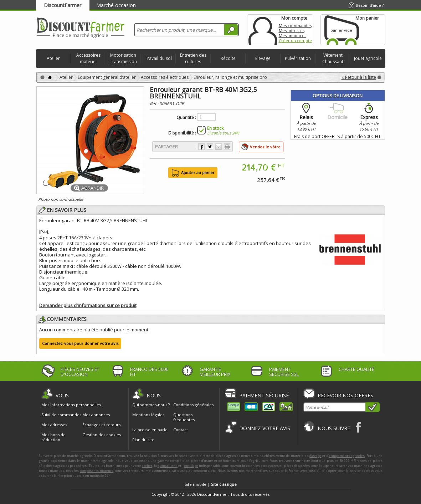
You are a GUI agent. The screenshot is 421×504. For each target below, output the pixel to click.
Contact (181, 430)
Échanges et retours (101, 425)
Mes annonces (292, 35)
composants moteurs (97, 471)
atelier (147, 466)
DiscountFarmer (63, 5)
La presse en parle (150, 430)
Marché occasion (116, 5)
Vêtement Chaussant (333, 58)
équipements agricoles (347, 456)
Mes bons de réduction (53, 437)
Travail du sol (158, 58)
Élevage (263, 58)
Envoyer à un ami (219, 147)
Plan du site (143, 440)
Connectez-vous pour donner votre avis (80, 343)
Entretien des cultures (193, 58)
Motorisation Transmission (123, 58)
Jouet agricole (368, 58)
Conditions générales (193, 405)
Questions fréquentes (184, 417)
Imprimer (227, 147)
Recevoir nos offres (345, 395)
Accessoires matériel (88, 58)
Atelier (53, 58)
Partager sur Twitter (210, 147)
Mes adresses (292, 30)
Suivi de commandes (61, 415)
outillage (191, 466)
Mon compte (263, 30)
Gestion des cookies (102, 435)
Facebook (359, 427)
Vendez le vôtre (265, 147)
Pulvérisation (298, 58)
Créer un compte (295, 40)
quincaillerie (168, 466)
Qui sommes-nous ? (151, 405)
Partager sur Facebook (201, 147)
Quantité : (186, 118)
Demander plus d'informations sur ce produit (88, 305)
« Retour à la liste (359, 77)
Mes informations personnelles (71, 405)
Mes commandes (295, 26)
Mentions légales (148, 415)
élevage (315, 456)
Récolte (228, 58)
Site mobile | (211, 484)
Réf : (155, 104)
